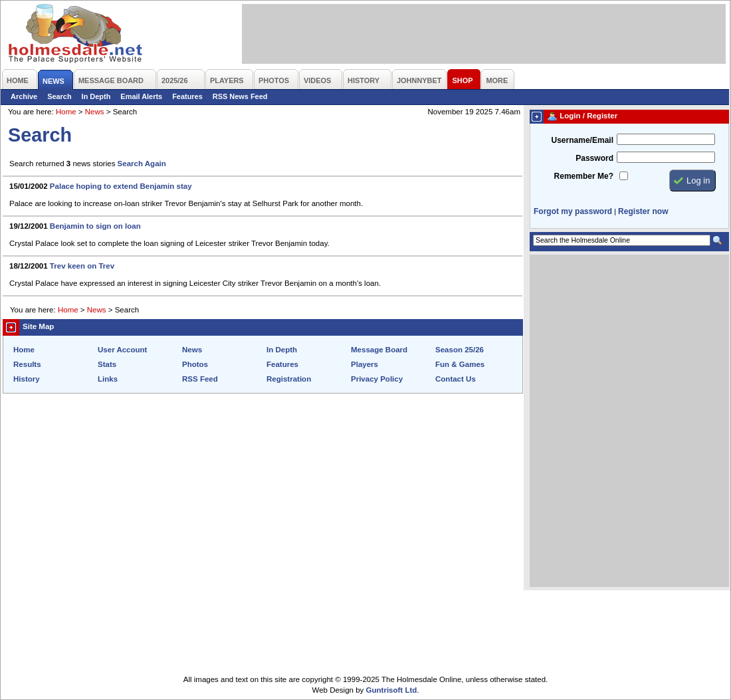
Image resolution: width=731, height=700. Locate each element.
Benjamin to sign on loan (95, 226)
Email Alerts (141, 96)
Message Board (379, 350)
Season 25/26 (460, 350)
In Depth (96, 96)
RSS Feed (200, 379)
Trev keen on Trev (82, 266)
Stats (107, 364)
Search (59, 96)
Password (594, 158)
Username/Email (582, 140)
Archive (24, 96)
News (95, 112)
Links (108, 379)
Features (187, 96)
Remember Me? (584, 176)
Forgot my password (573, 211)
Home (66, 112)
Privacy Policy (377, 379)
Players (365, 364)
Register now (643, 211)
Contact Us (456, 379)
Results (27, 364)
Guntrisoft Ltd (392, 690)
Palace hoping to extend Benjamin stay (121, 186)
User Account (122, 350)
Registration (289, 379)
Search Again (142, 164)
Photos (195, 364)
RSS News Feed (240, 96)
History (27, 379)
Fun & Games (460, 364)
